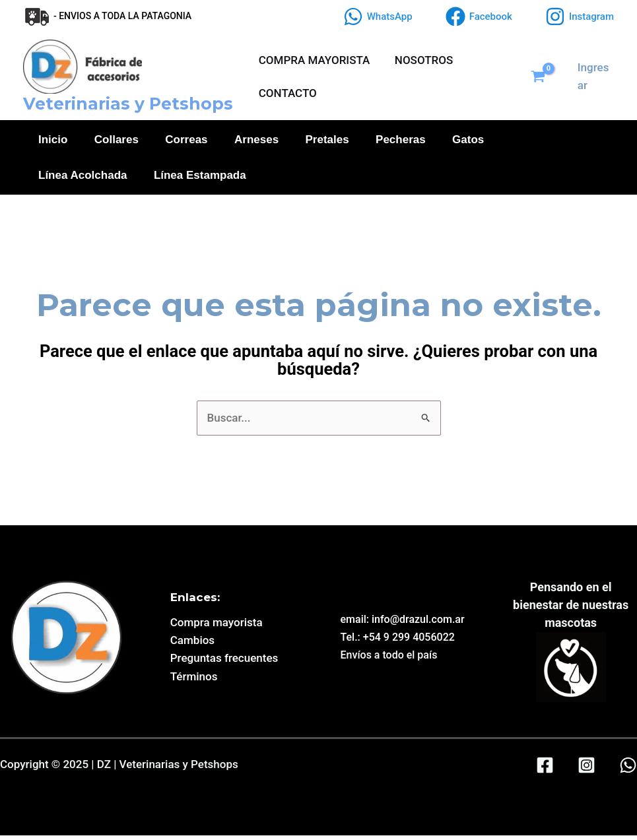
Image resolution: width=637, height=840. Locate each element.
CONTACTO (286, 93)
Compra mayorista (217, 627)
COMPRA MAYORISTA (313, 60)
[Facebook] (479, 16)
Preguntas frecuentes (224, 662)
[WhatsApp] (378, 16)
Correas (187, 141)
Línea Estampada (200, 178)
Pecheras (403, 141)
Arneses (258, 141)
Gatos (471, 141)
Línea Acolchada (83, 178)
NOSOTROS (420, 60)
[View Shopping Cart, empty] (544, 77)
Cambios (192, 645)
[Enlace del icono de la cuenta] (595, 77)
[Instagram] (580, 16)
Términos (194, 681)
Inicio (53, 141)
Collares (117, 141)
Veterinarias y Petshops (128, 104)
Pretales (329, 141)
